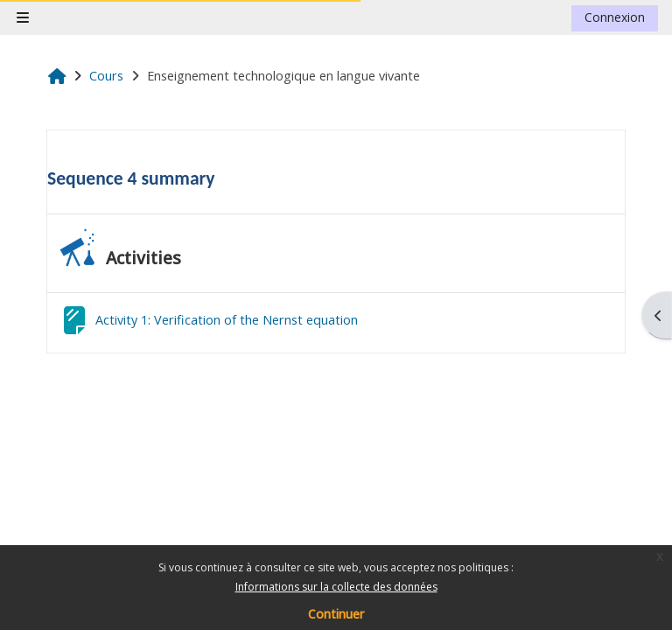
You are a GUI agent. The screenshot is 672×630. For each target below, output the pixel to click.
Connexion (615, 17)
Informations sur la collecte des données (336, 587)
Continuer (336, 614)
